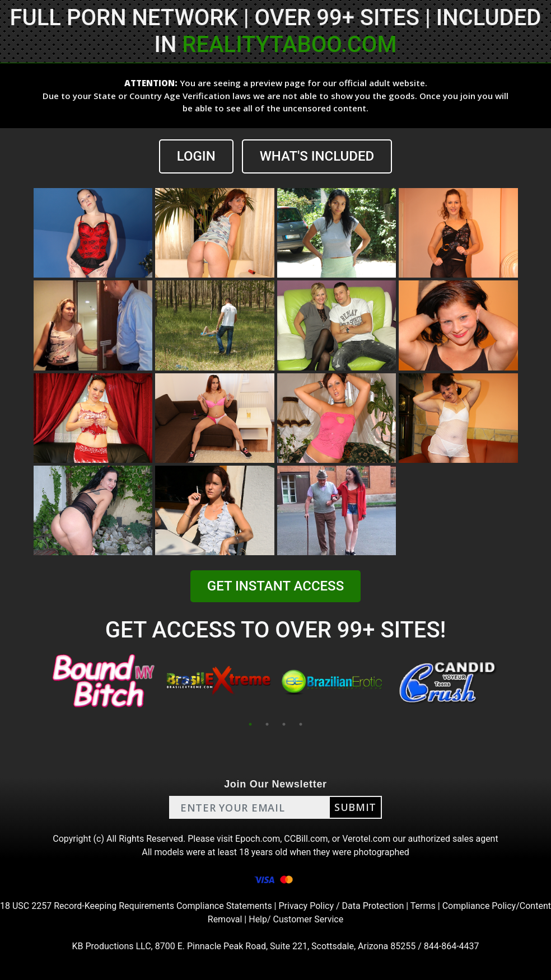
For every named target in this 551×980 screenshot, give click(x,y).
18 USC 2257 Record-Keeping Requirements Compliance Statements (136, 906)
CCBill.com (306, 839)
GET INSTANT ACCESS (275, 586)
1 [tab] (250, 724)
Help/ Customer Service (296, 919)
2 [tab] (267, 724)
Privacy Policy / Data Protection (341, 906)
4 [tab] (301, 724)
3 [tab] (284, 724)
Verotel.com (366, 839)
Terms (423, 906)
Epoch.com (258, 839)
